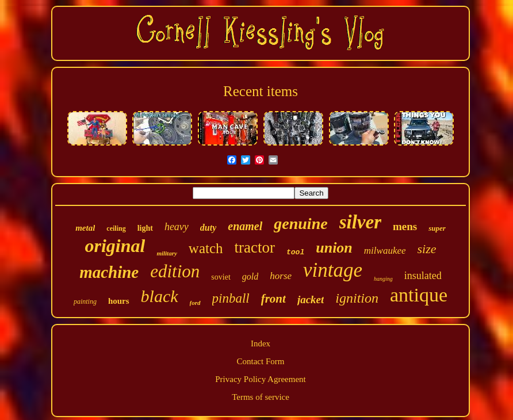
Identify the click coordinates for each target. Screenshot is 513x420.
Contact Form (261, 361)
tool (295, 252)
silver (360, 222)
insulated (423, 276)
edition (175, 271)
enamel (245, 226)
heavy (177, 227)
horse (281, 276)
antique (419, 295)
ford (195, 303)
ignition (357, 298)
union (334, 248)
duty (208, 228)
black (160, 296)
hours (119, 301)
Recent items (261, 91)
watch (206, 248)
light (145, 228)
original (115, 246)
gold (250, 276)
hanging (383, 279)
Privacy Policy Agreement (260, 379)
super (437, 228)
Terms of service (261, 397)
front (273, 299)
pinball (231, 298)
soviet (221, 277)
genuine (300, 224)
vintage (333, 270)
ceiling (116, 228)
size (427, 249)
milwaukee (385, 251)
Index (261, 343)
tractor (255, 247)
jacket (311, 299)
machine (109, 272)
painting (85, 301)
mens (405, 226)
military (166, 253)
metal (85, 228)
